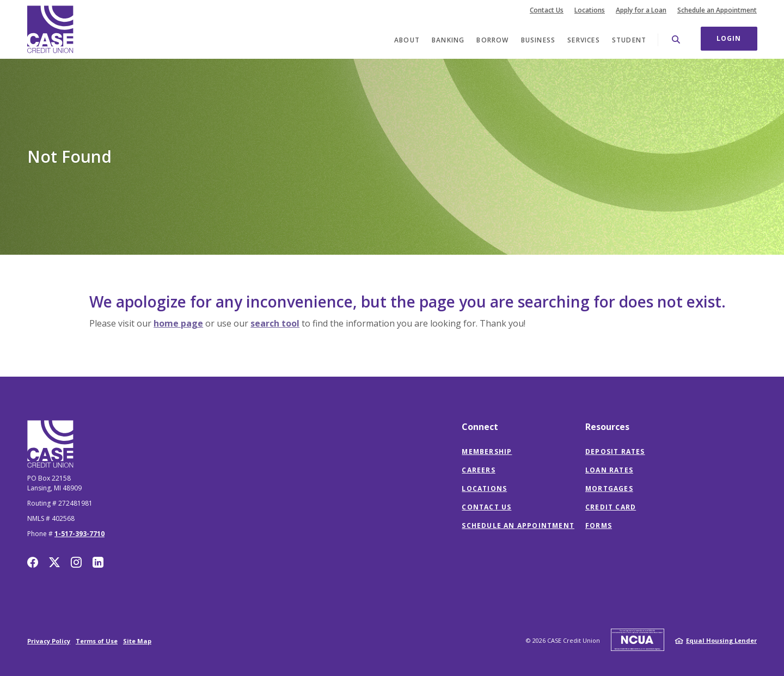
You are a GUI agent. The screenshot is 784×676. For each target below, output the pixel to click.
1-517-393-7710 (79, 534)
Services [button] (584, 40)
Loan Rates (609, 470)
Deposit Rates (615, 451)
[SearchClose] (676, 39)
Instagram (76, 562)
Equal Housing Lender (721, 640)
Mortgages (609, 488)
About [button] (407, 40)
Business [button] (538, 40)
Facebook (33, 562)
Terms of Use (97, 641)
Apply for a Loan (641, 10)
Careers (478, 470)
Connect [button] (480, 427)
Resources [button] (607, 427)
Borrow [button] (492, 40)
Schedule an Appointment (717, 10)
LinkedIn (98, 562)
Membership (487, 451)
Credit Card (611, 507)
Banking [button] (448, 40)
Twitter (54, 562)
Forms (599, 526)
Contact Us (547, 10)
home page (178, 323)
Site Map (137, 641)
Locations (590, 10)
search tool (275, 323)
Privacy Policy (49, 641)
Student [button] (629, 40)
